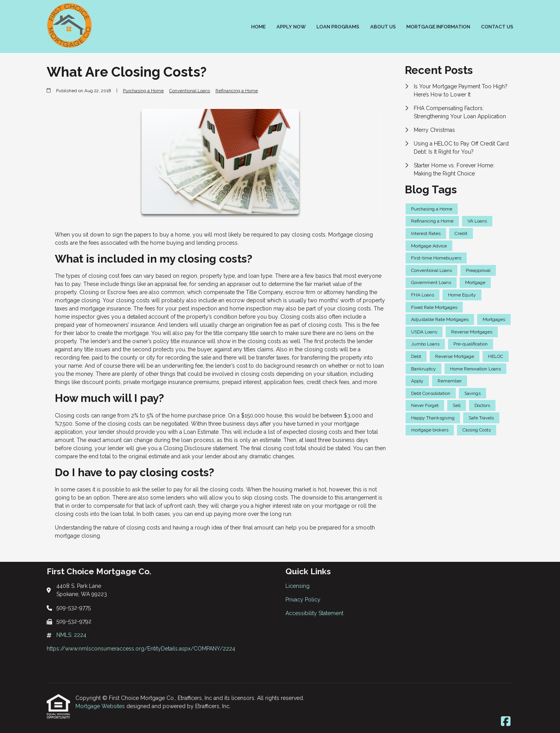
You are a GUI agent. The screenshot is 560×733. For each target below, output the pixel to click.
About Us (383, 27)
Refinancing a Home (237, 91)
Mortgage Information (438, 27)
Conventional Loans (190, 91)
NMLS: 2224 (71, 635)
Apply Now (291, 27)
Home (258, 27)
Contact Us (497, 27)
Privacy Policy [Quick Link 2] (303, 600)
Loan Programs (338, 27)
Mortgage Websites (101, 706)
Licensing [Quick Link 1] (297, 586)
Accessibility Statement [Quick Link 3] (314, 613)
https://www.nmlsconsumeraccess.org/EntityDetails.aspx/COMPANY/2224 (141, 649)
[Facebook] (506, 722)
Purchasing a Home (143, 91)
